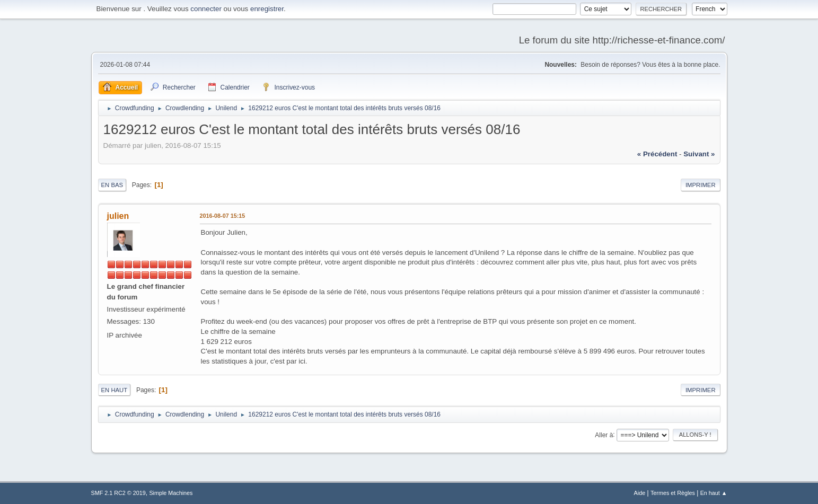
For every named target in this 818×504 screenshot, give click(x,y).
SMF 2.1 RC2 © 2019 (118, 493)
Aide (640, 493)
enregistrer (267, 9)
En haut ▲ (714, 493)
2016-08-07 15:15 (223, 216)
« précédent (657, 154)
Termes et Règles (673, 493)
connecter (206, 9)
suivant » (699, 154)
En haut (115, 390)
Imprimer (701, 185)
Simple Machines (171, 493)
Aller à (604, 435)
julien (118, 216)
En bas (112, 185)
